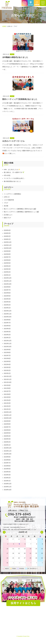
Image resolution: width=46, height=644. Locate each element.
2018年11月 (8, 487)
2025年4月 (7, 266)
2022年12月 (8, 341)
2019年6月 (7, 466)
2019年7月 (7, 463)
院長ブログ (7, 218)
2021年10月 (8, 382)
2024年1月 (7, 308)
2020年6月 (7, 430)
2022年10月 (8, 347)
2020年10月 (8, 418)
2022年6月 (7, 358)
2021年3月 (7, 403)
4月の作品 (7, 175)
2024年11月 (8, 281)
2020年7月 (7, 427)
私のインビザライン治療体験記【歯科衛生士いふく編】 (22, 212)
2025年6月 (7, 260)
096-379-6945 (19, 514)
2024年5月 (7, 296)
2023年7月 (7, 323)
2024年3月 (7, 302)
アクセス (31, 5)
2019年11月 (8, 451)
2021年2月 (7, 406)
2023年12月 (8, 311)
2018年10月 (8, 490)
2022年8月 (7, 352)
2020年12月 (8, 412)
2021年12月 (8, 376)
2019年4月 (7, 472)
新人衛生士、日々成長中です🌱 (14, 172)
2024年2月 (7, 305)
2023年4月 (7, 329)
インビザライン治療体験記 (12, 194)
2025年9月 (7, 251)
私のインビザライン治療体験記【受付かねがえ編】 (20, 209)
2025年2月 (7, 272)
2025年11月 (8, 245)
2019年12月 (8, 448)
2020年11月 (8, 415)
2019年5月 (7, 469)
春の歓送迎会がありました (12, 181)
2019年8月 (7, 460)
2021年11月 (8, 379)
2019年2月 (7, 478)
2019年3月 (7, 475)
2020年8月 (7, 424)
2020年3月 (7, 439)
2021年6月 (7, 394)
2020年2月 (7, 442)
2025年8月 (7, 254)
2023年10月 (8, 317)
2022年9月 (7, 350)
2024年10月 (8, 284)
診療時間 (37, 5)
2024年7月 (7, 290)
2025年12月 (8, 242)
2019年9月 (7, 457)
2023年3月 (7, 332)
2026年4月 (7, 230)
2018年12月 (8, 484)
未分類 (6, 206)
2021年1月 (7, 409)
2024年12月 (8, 278)
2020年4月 (7, 436)
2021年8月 (7, 388)
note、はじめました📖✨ (12, 169)
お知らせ (7, 197)
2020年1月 (7, 445)
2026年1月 (7, 239)
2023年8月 (7, 320)
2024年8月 (7, 287)
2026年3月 (7, 233)
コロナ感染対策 (9, 200)
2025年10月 (8, 248)
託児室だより (8, 215)
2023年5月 (7, 326)
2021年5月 (7, 397)
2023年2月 (7, 335)
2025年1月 (7, 275)
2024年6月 (7, 293)
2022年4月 (7, 364)
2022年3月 (7, 367)
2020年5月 (7, 433)
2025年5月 (7, 263)
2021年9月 (7, 385)
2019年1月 (7, 481)
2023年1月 (7, 338)
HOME (4, 26)
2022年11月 (8, 344)
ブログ (6, 203)
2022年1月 (7, 373)
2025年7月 (7, 257)
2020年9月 (7, 421)
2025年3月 (7, 269)
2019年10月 (8, 454)
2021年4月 (7, 400)
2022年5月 (7, 361)
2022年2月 (7, 370)
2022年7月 (7, 355)
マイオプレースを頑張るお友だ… (15, 178)
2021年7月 (7, 391)
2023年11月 (8, 314)
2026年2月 (7, 236)
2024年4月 (7, 299)
